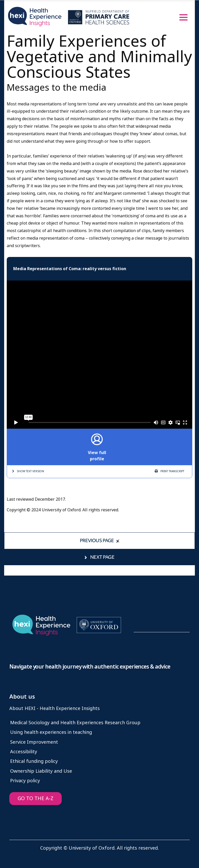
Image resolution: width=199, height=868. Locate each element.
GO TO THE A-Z (35, 798)
